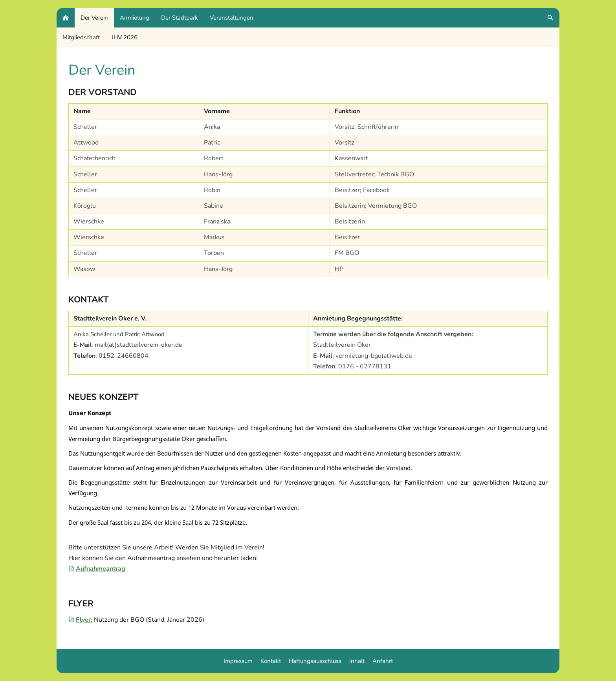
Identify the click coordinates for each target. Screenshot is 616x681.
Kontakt (271, 661)
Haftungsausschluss (315, 661)
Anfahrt (383, 661)
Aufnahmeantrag (97, 569)
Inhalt (357, 661)
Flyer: (80, 620)
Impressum (238, 661)
